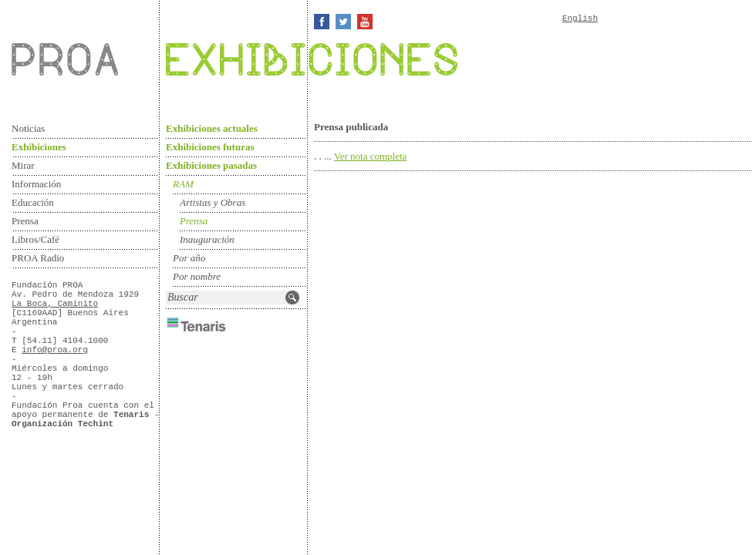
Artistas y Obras (213, 202)
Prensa (25, 221)
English (580, 18)
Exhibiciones (39, 147)
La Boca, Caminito (55, 304)
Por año (189, 258)
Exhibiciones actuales (212, 128)
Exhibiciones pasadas (211, 165)
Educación (33, 202)
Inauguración (207, 239)
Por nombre (197, 276)
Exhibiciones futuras (210, 147)
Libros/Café (35, 239)
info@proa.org (55, 350)
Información (36, 184)
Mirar (23, 165)
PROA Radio (38, 258)
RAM (183, 184)
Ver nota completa (371, 156)
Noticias (28, 128)
